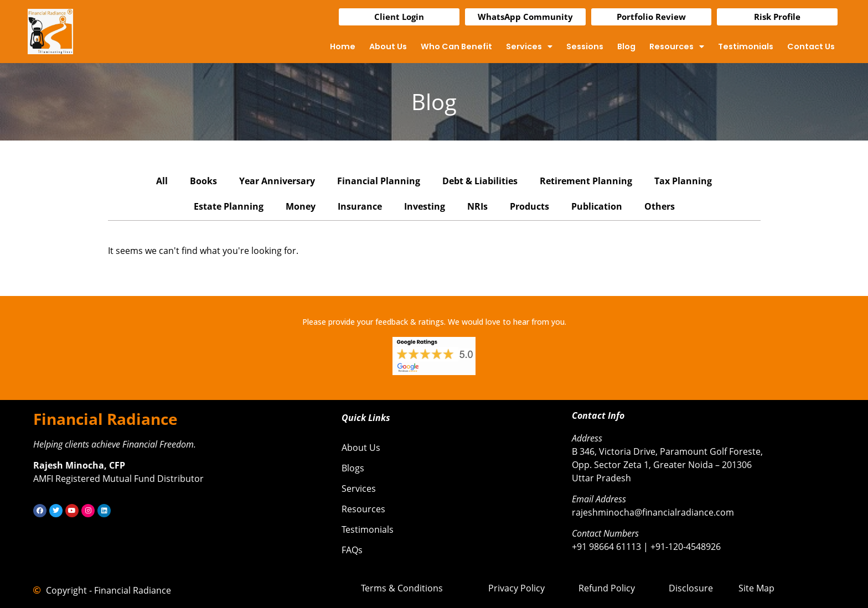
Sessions (585, 46)
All (162, 181)
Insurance (360, 206)
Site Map (756, 588)
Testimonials (746, 46)
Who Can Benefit (456, 46)
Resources (677, 46)
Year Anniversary (277, 181)
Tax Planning (683, 181)
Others (660, 206)
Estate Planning (229, 206)
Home (343, 46)
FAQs (352, 550)
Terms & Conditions (402, 588)
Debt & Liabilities (480, 181)
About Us (388, 46)
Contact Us (811, 46)
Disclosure (691, 588)
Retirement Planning (586, 181)
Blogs (353, 468)
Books (203, 181)
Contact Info (598, 415)
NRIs (477, 206)
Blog (626, 46)
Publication (597, 206)
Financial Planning (379, 181)
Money (301, 206)
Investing (425, 206)
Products (529, 206)
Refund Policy (607, 588)
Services (529, 46)
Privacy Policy (516, 588)
